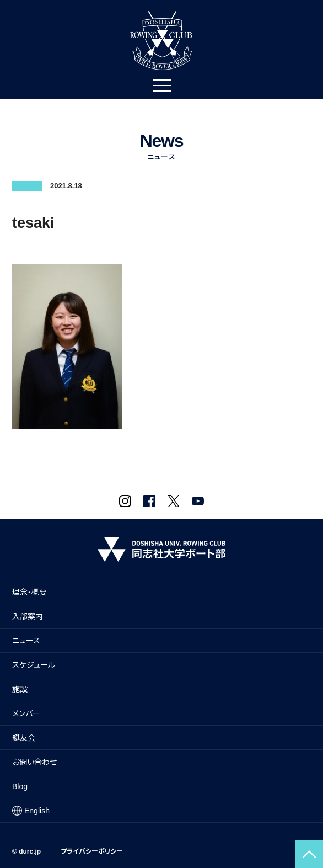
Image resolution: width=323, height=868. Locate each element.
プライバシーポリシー (92, 851)
